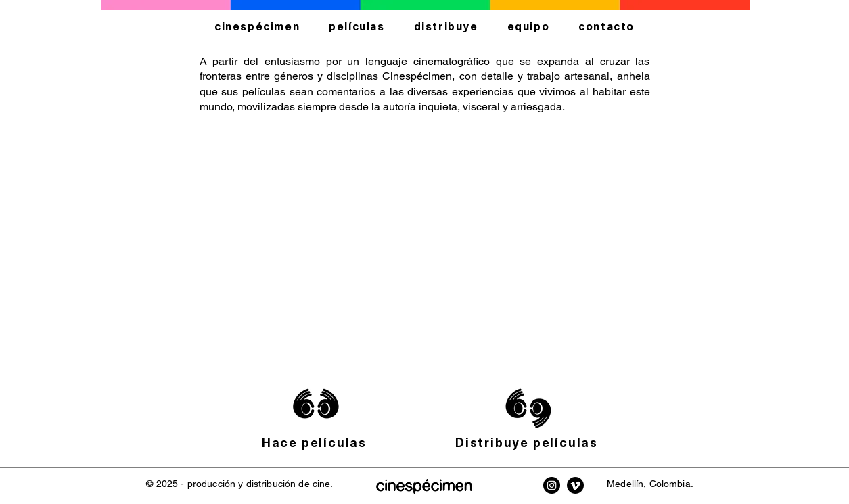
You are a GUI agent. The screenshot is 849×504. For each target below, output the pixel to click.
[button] (424, 248)
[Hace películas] (316, 442)
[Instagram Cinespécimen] (552, 485)
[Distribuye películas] (528, 442)
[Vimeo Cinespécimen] (575, 485)
